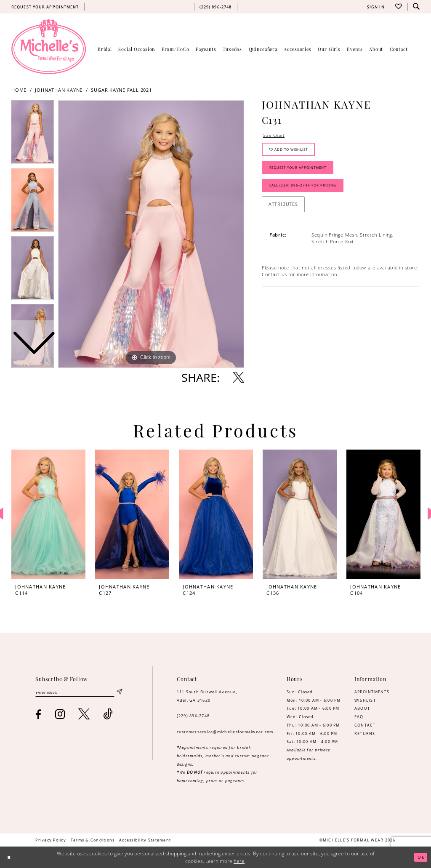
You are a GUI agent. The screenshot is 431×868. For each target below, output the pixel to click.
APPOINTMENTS (372, 692)
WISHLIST (365, 700)
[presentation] (48, 514)
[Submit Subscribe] (119, 693)
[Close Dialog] (10, 857)
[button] (376, 7)
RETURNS (365, 734)
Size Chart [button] (275, 136)
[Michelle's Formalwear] (49, 46)
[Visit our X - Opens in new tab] (84, 715)
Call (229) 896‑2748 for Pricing (307, 191)
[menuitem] (45, 7)
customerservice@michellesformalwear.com (225, 732)
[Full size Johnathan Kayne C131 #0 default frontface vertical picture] (151, 234)
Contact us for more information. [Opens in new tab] (300, 281)
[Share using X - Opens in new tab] (238, 377)
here (239, 861)
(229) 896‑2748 (193, 716)
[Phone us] (215, 7)
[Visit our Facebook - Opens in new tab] (39, 715)
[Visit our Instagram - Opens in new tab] (60, 715)
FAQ (359, 717)
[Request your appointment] (45, 7)
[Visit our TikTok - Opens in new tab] (108, 715)
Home (19, 90)
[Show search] (416, 7)
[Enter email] (79, 693)
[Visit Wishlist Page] (399, 7)
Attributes (283, 210)
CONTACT (365, 725)
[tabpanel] (151, 234)
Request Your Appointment (303, 171)
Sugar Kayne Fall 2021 (121, 90)
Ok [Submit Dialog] (420, 857)
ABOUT (362, 708)
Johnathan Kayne (59, 90)
